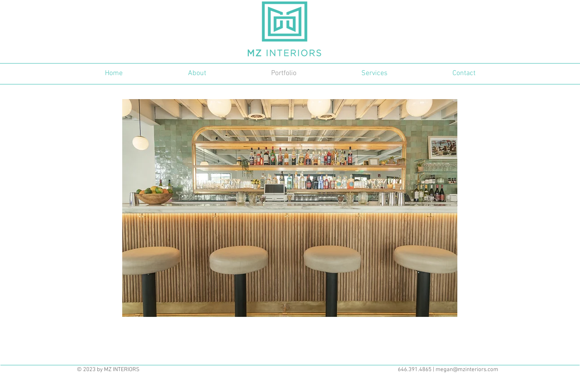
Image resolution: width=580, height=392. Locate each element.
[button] (290, 208)
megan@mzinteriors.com (467, 370)
